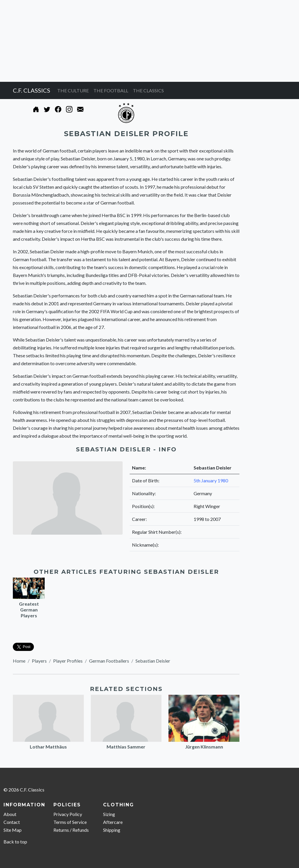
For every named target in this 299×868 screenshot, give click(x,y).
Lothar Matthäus (48, 747)
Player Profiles (68, 661)
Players (39, 661)
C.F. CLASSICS (32, 90)
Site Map (13, 830)
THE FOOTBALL (111, 90)
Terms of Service (70, 822)
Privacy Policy (68, 814)
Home (19, 661)
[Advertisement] (149, 41)
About (10, 814)
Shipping (112, 830)
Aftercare (113, 822)
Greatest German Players (29, 610)
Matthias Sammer (126, 747)
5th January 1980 (211, 480)
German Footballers (109, 661)
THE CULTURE (73, 90)
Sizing (109, 814)
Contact (12, 822)
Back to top (15, 842)
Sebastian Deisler (153, 661)
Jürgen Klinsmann (204, 747)
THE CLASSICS (148, 90)
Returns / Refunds (71, 830)
